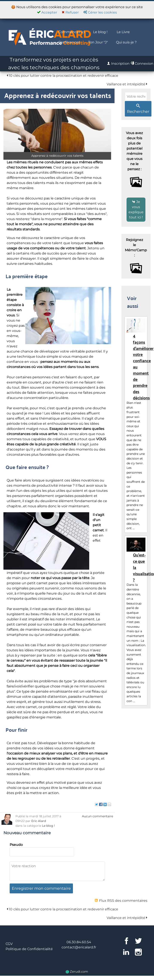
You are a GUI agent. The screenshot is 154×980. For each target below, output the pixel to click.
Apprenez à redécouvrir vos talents (58, 95)
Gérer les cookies (100, 12)
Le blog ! (100, 32)
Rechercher (138, 109)
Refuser (70, 12)
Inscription (118, 64)
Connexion (142, 64)
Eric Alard (39, 821)
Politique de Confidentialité (29, 949)
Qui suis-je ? (126, 42)
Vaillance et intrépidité (127, 84)
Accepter (47, 12)
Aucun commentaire (97, 816)
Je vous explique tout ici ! (136, 209)
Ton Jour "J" (98, 42)
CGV (9, 944)
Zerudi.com (77, 972)
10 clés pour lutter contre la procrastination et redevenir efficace (62, 76)
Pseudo (16, 845)
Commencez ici (72, 32)
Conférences (69, 42)
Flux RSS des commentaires (121, 901)
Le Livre (123, 32)
